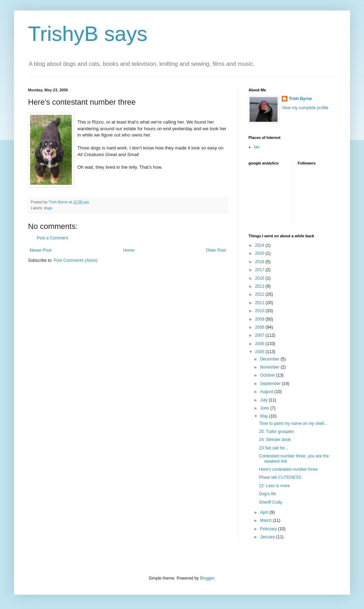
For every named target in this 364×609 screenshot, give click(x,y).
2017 (260, 270)
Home (129, 250)
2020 (260, 253)
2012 (260, 294)
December (270, 359)
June (265, 408)
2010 (260, 311)
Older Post (216, 250)
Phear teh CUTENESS (280, 477)
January (268, 537)
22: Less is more (274, 486)
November (270, 367)
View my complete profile (305, 108)
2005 (260, 352)
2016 (260, 278)
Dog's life (268, 494)
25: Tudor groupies (276, 432)
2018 (260, 262)
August (267, 392)
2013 (260, 286)
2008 (260, 327)
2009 (260, 319)
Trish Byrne (300, 99)
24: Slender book (275, 440)
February (269, 529)
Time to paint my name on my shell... (293, 423)
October (268, 375)
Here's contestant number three (288, 469)
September (271, 384)
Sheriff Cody (271, 502)
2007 (260, 335)
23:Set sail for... (274, 448)
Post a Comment (52, 238)
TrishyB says (88, 34)
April (265, 512)
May (265, 416)
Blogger (207, 578)
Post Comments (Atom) (75, 260)
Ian (257, 147)
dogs (48, 208)
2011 (260, 303)
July (264, 400)
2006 (260, 344)
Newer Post (41, 250)
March (267, 520)
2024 (260, 245)
